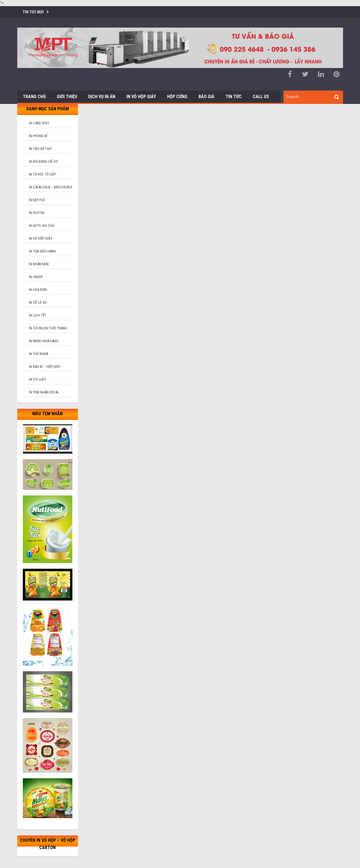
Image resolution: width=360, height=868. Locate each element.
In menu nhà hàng (44, 341)
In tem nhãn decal (44, 392)
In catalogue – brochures (51, 187)
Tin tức (234, 97)
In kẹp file (37, 200)
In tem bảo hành (42, 251)
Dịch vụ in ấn (102, 97)
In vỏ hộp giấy (41, 238)
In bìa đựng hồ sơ (43, 161)
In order (36, 277)
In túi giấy (37, 379)
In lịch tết (38, 315)
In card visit (39, 123)
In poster (37, 213)
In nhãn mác (39, 264)
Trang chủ (34, 97)
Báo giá (206, 97)
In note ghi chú (42, 226)
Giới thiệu (67, 97)
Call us (261, 97)
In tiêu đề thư (40, 149)
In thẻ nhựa (39, 354)
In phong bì (38, 136)
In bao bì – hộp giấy (45, 367)
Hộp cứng (177, 97)
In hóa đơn (38, 290)
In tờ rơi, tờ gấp (42, 174)
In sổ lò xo (38, 302)
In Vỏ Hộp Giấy (141, 97)
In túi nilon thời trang (48, 328)
